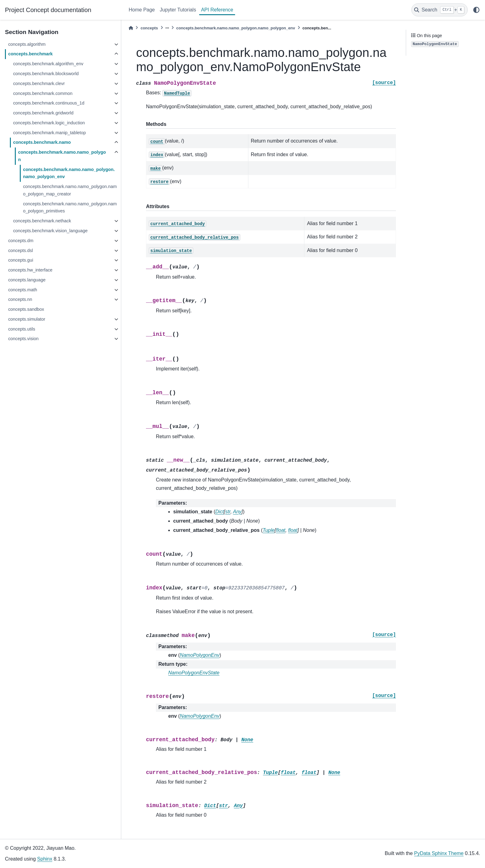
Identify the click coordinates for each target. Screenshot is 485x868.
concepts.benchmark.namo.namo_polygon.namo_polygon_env (69, 173)
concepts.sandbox (26, 309)
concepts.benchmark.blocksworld (46, 74)
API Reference (217, 10)
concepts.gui (21, 260)
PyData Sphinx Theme (439, 853)
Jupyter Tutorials (178, 10)
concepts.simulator (27, 319)
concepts (149, 28)
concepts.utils (21, 329)
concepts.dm (21, 241)
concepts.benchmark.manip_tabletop (49, 133)
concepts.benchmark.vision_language (50, 231)
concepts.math (23, 290)
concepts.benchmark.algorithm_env (48, 64)
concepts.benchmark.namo (42, 142)
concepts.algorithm (27, 44)
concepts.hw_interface (30, 270)
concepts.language (27, 280)
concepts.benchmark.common (43, 93)
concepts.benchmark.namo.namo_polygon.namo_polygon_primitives (70, 207)
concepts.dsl (20, 250)
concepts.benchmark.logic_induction (49, 123)
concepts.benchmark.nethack (42, 221)
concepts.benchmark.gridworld (43, 113)
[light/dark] (476, 10)
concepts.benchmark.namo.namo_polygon (62, 156)
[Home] (131, 28)
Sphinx (45, 859)
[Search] (440, 10)
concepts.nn (20, 299)
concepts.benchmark (30, 54)
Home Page (142, 10)
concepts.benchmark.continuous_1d (49, 103)
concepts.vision (23, 339)
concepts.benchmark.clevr (39, 83)
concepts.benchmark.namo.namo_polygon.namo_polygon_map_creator (70, 190)
